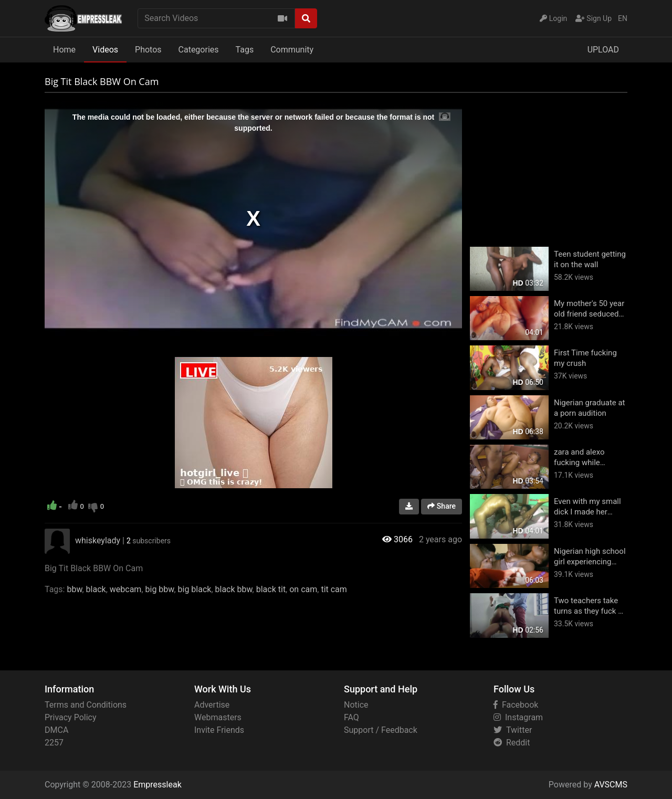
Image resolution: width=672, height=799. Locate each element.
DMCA (56, 730)
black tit (271, 589)
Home (64, 50)
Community (292, 50)
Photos (148, 50)
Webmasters (218, 717)
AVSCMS (611, 785)
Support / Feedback (381, 730)
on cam (303, 589)
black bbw (234, 589)
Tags (245, 50)
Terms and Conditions (86, 705)
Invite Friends (219, 730)
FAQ (351, 717)
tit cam (334, 589)
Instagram (518, 717)
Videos (105, 50)
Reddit (512, 743)
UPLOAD (603, 50)
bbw (74, 589)
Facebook (516, 705)
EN (623, 18)
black (96, 589)
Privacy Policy (71, 717)
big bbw (160, 589)
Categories (199, 50)
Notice (356, 705)
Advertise (212, 705)
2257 (54, 743)
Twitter (513, 730)
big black (195, 589)
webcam (126, 589)
